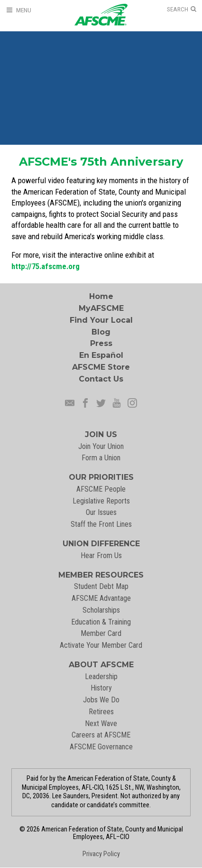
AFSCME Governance (101, 747)
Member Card (101, 633)
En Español (101, 355)
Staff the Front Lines (101, 524)
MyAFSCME (101, 308)
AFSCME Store (101, 367)
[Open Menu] (18, 10)
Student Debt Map (101, 586)
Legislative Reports (101, 501)
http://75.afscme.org (46, 266)
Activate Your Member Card (101, 645)
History (101, 688)
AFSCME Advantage (101, 598)
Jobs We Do (101, 700)
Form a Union (101, 458)
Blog (101, 332)
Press (101, 343)
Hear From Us (101, 555)
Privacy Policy (101, 854)
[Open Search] (182, 9)
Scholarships (101, 610)
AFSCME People (101, 489)
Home (101, 296)
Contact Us (101, 379)
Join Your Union (101, 446)
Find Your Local (101, 320)
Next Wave (101, 723)
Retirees (101, 712)
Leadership (101, 677)
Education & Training (101, 622)
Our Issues (101, 512)
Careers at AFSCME (101, 735)
